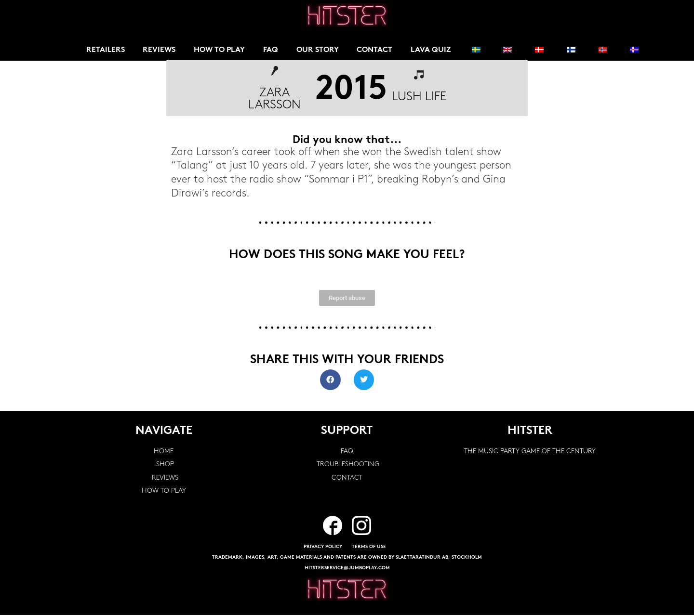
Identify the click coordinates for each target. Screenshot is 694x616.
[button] (330, 381)
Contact (378, 51)
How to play (221, 51)
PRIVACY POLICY (323, 548)
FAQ (273, 51)
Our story (320, 51)
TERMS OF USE (369, 548)
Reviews (160, 51)
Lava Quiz (434, 51)
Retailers (106, 51)
